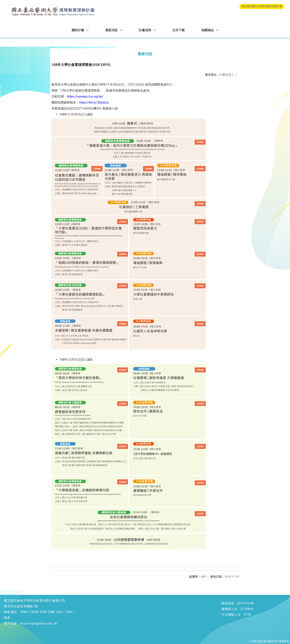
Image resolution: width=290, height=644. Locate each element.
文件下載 (179, 30)
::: (53, 43)
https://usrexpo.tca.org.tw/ (85, 96)
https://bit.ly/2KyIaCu (94, 102)
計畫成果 (145, 30)
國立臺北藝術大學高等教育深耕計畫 (262, 6)
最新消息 (111, 30)
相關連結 (207, 30)
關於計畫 (78, 30)
